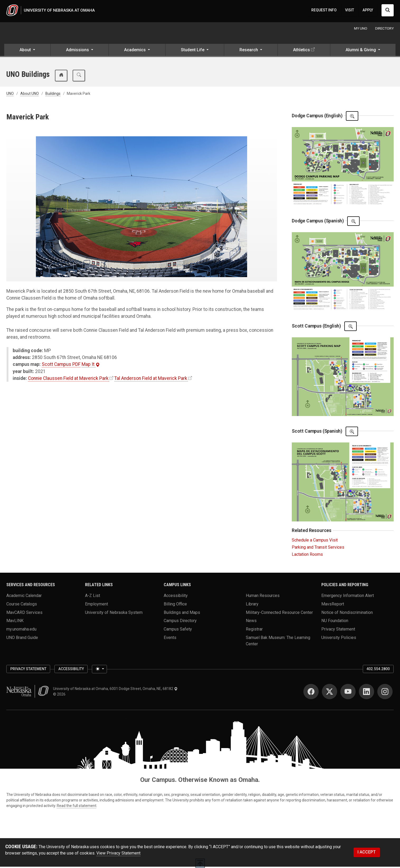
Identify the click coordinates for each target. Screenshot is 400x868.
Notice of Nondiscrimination (347, 613)
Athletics (302, 51)
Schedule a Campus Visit (315, 541)
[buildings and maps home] (61, 77)
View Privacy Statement (118, 854)
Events (170, 639)
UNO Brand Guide (22, 639)
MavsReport (333, 605)
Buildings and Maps (182, 613)
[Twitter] (330, 693)
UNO (10, 95)
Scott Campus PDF (61, 366)
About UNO (30, 95)
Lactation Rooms (307, 556)
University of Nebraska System (114, 613)
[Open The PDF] (352, 117)
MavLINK (15, 622)
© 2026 (60, 696)
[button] (27, 52)
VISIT (350, 11)
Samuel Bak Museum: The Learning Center (278, 642)
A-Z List (93, 597)
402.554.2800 (378, 670)
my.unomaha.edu (21, 630)
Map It (91, 366)
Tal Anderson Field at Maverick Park (151, 380)
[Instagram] (385, 693)
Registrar (254, 630)
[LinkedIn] (366, 693)
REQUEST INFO (324, 11)
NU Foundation (335, 622)
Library (252, 605)
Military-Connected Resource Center (279, 613)
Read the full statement (77, 807)
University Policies (339, 639)
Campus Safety (178, 630)
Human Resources (263, 597)
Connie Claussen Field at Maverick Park (68, 380)
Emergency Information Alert (348, 597)
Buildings (53, 95)
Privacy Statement (338, 630)
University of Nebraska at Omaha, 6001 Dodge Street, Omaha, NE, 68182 (115, 690)
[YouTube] (348, 693)
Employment (97, 605)
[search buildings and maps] (79, 77)
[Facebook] (311, 693)
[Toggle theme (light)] (99, 670)
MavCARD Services (24, 613)
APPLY (368, 11)
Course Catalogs (22, 605)
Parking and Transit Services (318, 549)
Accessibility (176, 597)
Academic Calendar (24, 597)
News (251, 622)
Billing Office (175, 605)
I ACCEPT (367, 853)
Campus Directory (180, 622)
